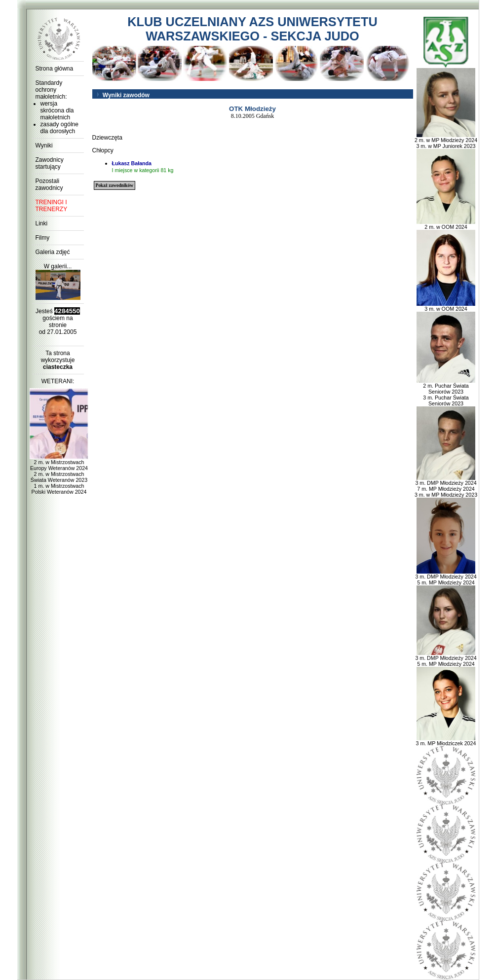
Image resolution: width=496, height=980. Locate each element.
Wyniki (44, 145)
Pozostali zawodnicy (49, 184)
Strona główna (55, 69)
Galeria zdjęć (53, 252)
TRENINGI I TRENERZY (52, 206)
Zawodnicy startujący (50, 163)
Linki (42, 223)
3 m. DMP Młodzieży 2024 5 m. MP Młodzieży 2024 (446, 577)
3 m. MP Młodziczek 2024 (446, 741)
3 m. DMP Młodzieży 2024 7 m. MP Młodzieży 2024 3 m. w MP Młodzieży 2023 (446, 486)
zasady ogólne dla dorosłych (59, 128)
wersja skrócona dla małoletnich (57, 110)
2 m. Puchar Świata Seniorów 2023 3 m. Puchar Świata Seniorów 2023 (446, 392)
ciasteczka (58, 367)
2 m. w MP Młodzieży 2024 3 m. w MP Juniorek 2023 (446, 141)
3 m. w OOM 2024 (446, 306)
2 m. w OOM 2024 (446, 224)
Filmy (43, 238)
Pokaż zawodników (114, 185)
